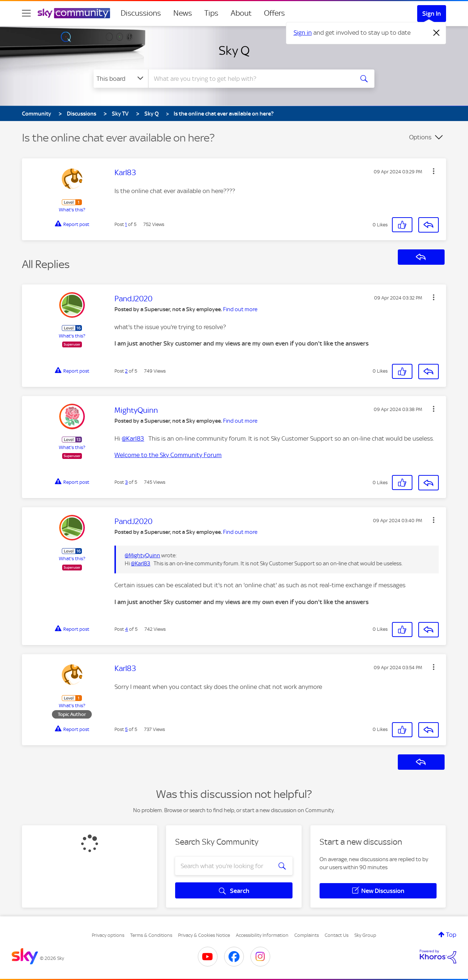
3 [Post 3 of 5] (126, 482)
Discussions (141, 13)
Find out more (240, 309)
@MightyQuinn (142, 555)
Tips (211, 13)
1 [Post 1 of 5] (126, 224)
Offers (274, 13)
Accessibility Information (262, 935)
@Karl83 (133, 438)
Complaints (307, 935)
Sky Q (234, 50)
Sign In (432, 14)
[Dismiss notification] (437, 33)
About (241, 13)
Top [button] (451, 935)
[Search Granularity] (121, 79)
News (183, 13)
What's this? (72, 210)
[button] (434, 171)
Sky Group (365, 935)
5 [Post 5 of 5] (126, 729)
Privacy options (108, 935)
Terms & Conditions (151, 935)
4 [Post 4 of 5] (127, 629)
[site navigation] (26, 13)
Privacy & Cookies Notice (204, 935)
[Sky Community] (74, 13)
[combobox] (250, 79)
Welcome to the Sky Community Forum (168, 455)
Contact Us (337, 935)
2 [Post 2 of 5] (126, 371)
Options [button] (420, 137)
